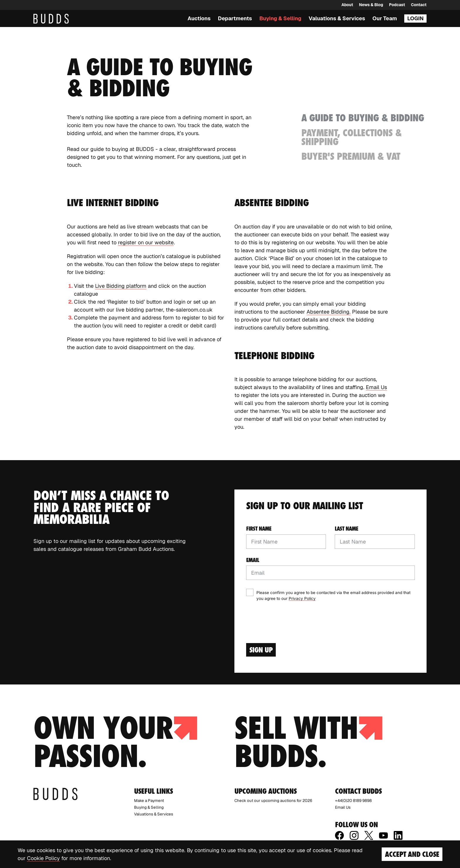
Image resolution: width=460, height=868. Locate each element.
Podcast (397, 5)
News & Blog (371, 5)
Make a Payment (149, 800)
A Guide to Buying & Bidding (363, 118)
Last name (346, 529)
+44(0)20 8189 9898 (353, 800)
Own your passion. (115, 742)
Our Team (385, 18)
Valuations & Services (337, 18)
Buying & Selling (280, 18)
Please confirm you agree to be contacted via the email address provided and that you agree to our (333, 596)
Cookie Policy (43, 858)
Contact (419, 5)
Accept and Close (412, 854)
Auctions (199, 18)
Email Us (376, 387)
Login (415, 18)
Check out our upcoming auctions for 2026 (273, 800)
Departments (235, 18)
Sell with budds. (308, 742)
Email (253, 560)
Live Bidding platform (121, 286)
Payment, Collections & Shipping (351, 137)
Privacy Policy (302, 598)
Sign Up (261, 650)
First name (259, 529)
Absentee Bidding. (329, 312)
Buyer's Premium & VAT (351, 156)
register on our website (146, 242)
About (347, 5)
